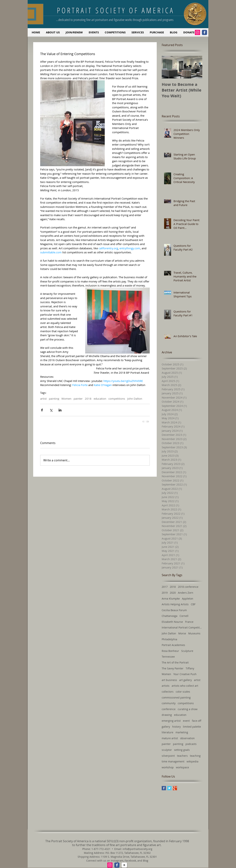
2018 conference (188, 587)
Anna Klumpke (171, 599)
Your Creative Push (185, 674)
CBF (193, 604)
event (186, 721)
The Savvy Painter (173, 668)
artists (166, 686)
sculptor (167, 750)
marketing (182, 732)
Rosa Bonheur (170, 651)
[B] (124, 865)
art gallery (185, 680)
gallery (166, 727)
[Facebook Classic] (204, 32)
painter (78, 399)
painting (54, 399)
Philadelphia (169, 639)
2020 (173, 593)
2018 (88, 399)
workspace (182, 767)
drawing (167, 715)
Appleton (188, 599)
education (100, 399)
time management (173, 761)
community (169, 703)
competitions (117, 399)
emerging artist (171, 721)
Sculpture (187, 651)
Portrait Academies (173, 645)
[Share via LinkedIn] (60, 410)
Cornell (184, 616)
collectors (168, 692)
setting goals (182, 750)
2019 (165, 593)
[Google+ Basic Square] (175, 788)
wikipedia (192, 761)
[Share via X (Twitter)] (51, 410)
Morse (182, 633)
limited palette (192, 727)
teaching (195, 756)
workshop (168, 767)
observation (187, 738)
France (189, 622)
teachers (182, 756)
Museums (194, 633)
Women (66, 399)
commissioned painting (176, 697)
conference (169, 709)
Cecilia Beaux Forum (174, 610)
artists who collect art (185, 686)
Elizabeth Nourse (172, 622)
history (176, 727)
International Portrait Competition (182, 627)
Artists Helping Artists (175, 604)
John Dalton (135, 399)
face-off (197, 721)
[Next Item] (196, 67)
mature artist (170, 738)
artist (43, 399)
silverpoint (168, 756)
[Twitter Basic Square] (169, 788)
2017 (165, 587)
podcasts (191, 744)
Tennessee (168, 657)
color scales (183, 692)
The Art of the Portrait (175, 662)
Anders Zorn (186, 593)
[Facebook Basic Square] (164, 788)
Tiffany (190, 668)
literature (168, 732)
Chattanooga (170, 616)
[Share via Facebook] (42, 410)
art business (169, 680)
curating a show (188, 709)
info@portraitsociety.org (137, 849)
